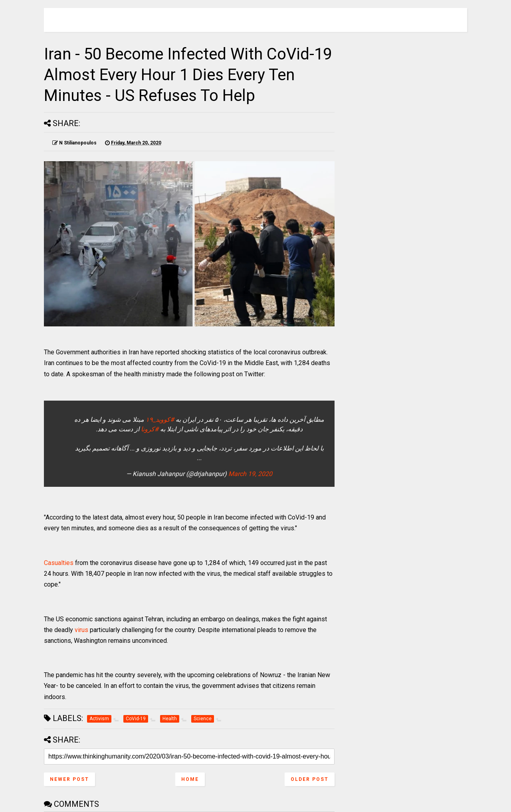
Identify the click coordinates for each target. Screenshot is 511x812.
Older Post (310, 779)
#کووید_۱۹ (160, 420)
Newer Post (69, 779)
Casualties (59, 563)
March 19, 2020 (250, 474)
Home (190, 779)
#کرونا (150, 429)
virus (81, 630)
